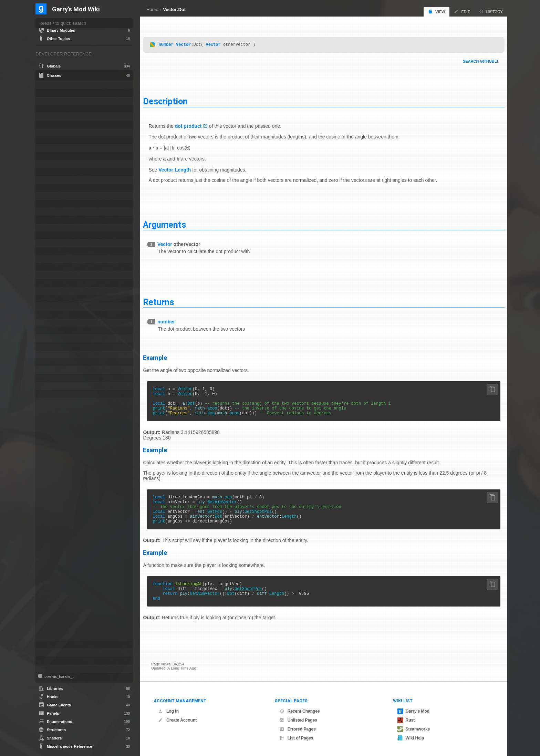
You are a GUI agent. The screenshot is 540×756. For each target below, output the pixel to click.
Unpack (55, 623)
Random (56, 568)
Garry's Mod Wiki (76, 9)
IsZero (54, 513)
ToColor (55, 603)
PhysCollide (55, 330)
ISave (49, 267)
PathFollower (56, 323)
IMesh (50, 251)
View (437, 12)
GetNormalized (61, 499)
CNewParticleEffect (61, 156)
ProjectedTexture (59, 354)
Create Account (177, 720)
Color (49, 164)
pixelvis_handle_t (58, 676)
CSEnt (50, 188)
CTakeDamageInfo (61, 204)
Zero (53, 637)
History (491, 12)
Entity (49, 220)
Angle (49, 85)
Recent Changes (300, 711)
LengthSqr (58, 541)
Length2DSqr (60, 534)
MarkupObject (57, 291)
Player (50, 346)
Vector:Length (183, 168)
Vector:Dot (174, 9)
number (174, 43)
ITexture (51, 275)
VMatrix (51, 653)
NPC (48, 307)
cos (237, 502)
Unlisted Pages (298, 720)
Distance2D (59, 444)
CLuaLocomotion (59, 117)
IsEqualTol (58, 506)
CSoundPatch (56, 196)
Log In (168, 711)
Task (48, 386)
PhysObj (52, 338)
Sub (52, 596)
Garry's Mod (414, 711)
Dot (199, 406)
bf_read (51, 92)
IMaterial (52, 243)
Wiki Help (411, 738)
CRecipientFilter (58, 180)
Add (52, 409)
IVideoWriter (55, 283)
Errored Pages (298, 729)
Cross (54, 430)
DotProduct (59, 478)
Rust (406, 720)
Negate (55, 555)
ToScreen (57, 610)
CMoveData (55, 132)
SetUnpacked (60, 589)
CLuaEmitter (55, 109)
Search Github (470, 60)
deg (219, 417)
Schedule (53, 362)
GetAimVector (230, 508)
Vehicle (51, 645)
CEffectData (55, 101)
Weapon (51, 660)
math (208, 411)
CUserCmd (54, 212)
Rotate (54, 575)
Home (152, 9)
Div (52, 464)
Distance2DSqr (61, 451)
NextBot (51, 299)
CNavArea (53, 140)
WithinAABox (60, 630)
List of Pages (296, 738)
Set (52, 582)
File (47, 227)
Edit (462, 12)
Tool (48, 394)
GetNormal (59, 492)
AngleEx (56, 423)
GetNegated (59, 485)
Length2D (57, 527)
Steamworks (414, 729)
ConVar (51, 172)
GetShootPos (266, 520)
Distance (56, 437)
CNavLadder (55, 148)
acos (220, 411)
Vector (192, 43)
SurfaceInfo (54, 378)
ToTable (55, 617)
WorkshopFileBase (61, 668)
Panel (49, 315)
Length (297, 526)
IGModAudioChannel (63, 235)
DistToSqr (57, 457)
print (167, 411)
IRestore (52, 259)
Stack (49, 370)
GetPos (223, 520)
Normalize (57, 561)
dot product (196, 124)
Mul (52, 548)
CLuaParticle (56, 125)
